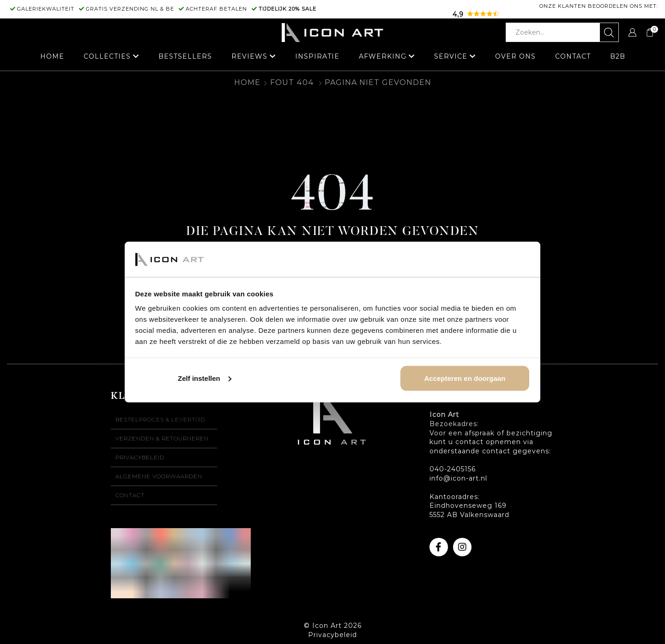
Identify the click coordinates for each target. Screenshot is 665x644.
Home (52, 56)
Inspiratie (317, 56)
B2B (618, 56)
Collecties (107, 56)
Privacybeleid (140, 457)
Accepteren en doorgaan (465, 378)
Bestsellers (185, 56)
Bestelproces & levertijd (160, 419)
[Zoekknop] (609, 32)
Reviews (249, 56)
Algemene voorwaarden (159, 476)
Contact (573, 56)
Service (451, 56)
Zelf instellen (205, 378)
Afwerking (383, 56)
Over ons (515, 56)
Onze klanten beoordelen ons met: (599, 6)
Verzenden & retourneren (162, 438)
